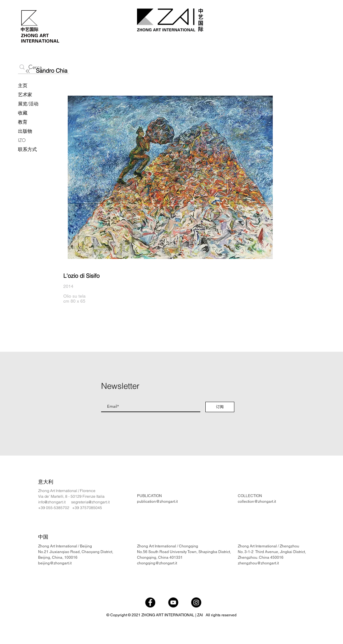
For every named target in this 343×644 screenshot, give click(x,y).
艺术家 (25, 95)
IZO (22, 140)
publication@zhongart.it (157, 501)
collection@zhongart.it (257, 501)
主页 (23, 86)
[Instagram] (196, 602)
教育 (23, 122)
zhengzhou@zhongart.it (258, 563)
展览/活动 (28, 104)
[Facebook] (150, 602)
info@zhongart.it (52, 502)
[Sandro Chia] (73, 70)
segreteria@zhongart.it (90, 502)
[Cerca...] (42, 67)
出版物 (25, 131)
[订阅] (220, 407)
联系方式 (27, 149)
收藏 (23, 113)
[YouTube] (173, 602)
